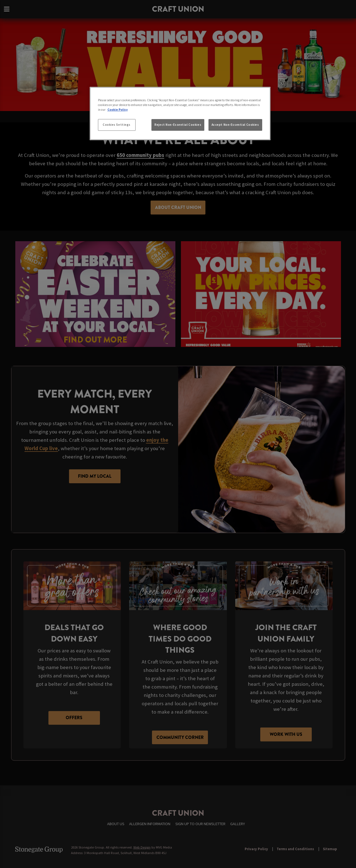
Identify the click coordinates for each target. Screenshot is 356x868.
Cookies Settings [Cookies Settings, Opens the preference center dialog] (117, 125)
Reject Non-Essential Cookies (178, 125)
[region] (180, 114)
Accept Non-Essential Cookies (235, 125)
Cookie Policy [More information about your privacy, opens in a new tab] (118, 110)
